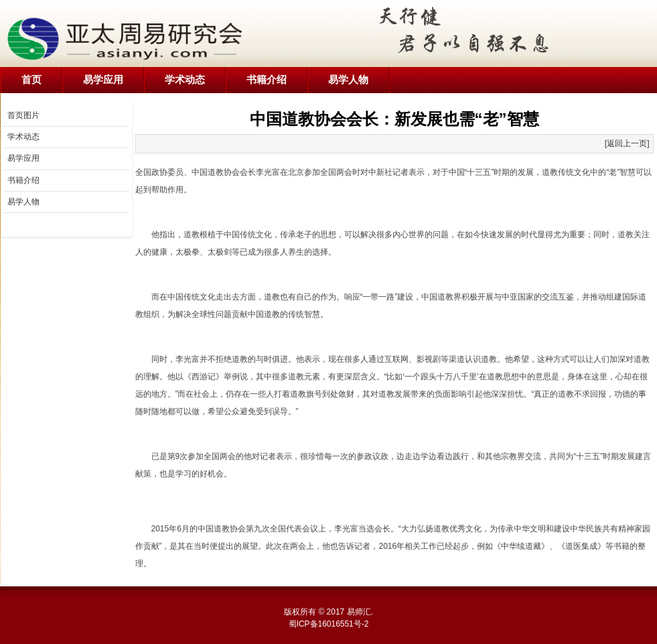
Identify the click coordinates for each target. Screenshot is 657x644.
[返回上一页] (627, 143)
